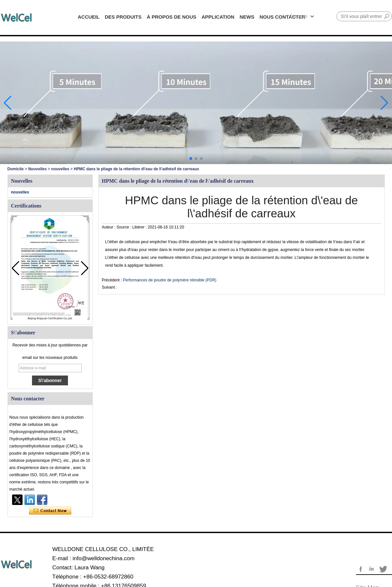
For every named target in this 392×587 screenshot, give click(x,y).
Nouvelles (37, 169)
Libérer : (140, 227)
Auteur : (109, 227)
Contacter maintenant (50, 511)
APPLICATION (218, 17)
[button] (191, 159)
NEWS (247, 17)
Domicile (16, 169)
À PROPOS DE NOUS (171, 17)
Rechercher (387, 16)
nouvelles (60, 169)
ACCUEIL (89, 17)
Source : (124, 227)
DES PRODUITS (123, 17)
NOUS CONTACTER (282, 17)
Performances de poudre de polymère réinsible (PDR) (170, 280)
